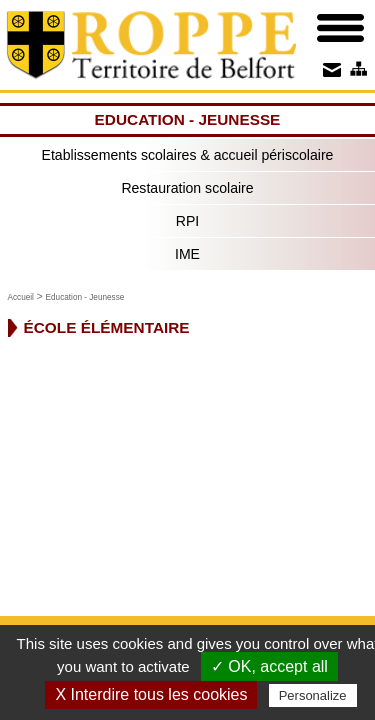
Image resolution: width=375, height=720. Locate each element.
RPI (187, 221)
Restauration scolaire (187, 188)
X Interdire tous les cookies (151, 694)
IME (187, 254)
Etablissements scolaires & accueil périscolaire (188, 155)
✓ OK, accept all (269, 666)
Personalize (313, 695)
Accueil (21, 297)
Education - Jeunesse (85, 297)
